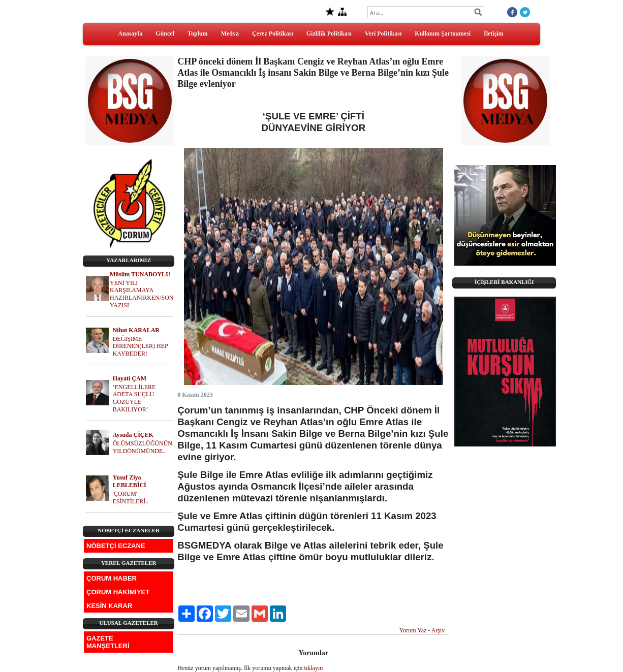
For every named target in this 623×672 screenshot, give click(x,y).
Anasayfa (130, 34)
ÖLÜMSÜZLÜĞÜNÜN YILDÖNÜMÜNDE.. (143, 447)
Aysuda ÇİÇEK (133, 435)
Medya (230, 34)
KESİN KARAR (109, 606)
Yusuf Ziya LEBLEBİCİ (130, 481)
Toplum (198, 34)
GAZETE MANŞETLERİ (108, 642)
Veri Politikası (383, 34)
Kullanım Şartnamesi (443, 34)
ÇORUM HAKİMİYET (118, 592)
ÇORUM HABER (112, 578)
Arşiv (438, 630)
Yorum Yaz (413, 630)
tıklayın (314, 668)
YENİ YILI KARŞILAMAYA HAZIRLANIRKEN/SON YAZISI (142, 294)
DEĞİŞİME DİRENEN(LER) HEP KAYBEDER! (141, 346)
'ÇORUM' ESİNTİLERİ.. (131, 498)
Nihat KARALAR (136, 330)
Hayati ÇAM (130, 378)
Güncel (165, 34)
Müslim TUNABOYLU (140, 274)
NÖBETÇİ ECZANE (116, 546)
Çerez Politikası (273, 34)
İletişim (494, 34)
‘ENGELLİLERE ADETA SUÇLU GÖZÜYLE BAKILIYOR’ (134, 398)
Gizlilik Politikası (329, 34)
